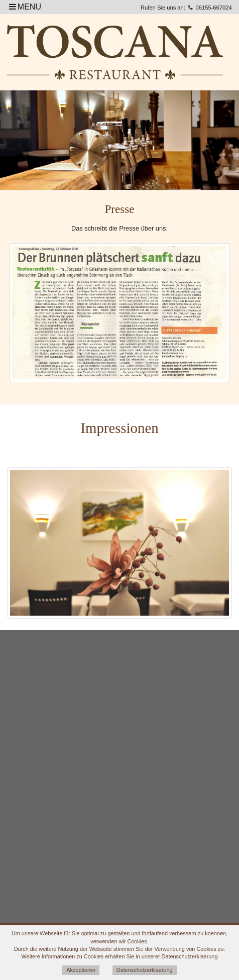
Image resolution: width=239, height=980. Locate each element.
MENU (24, 7)
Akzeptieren (81, 970)
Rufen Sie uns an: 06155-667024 (186, 8)
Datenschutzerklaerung (145, 970)
